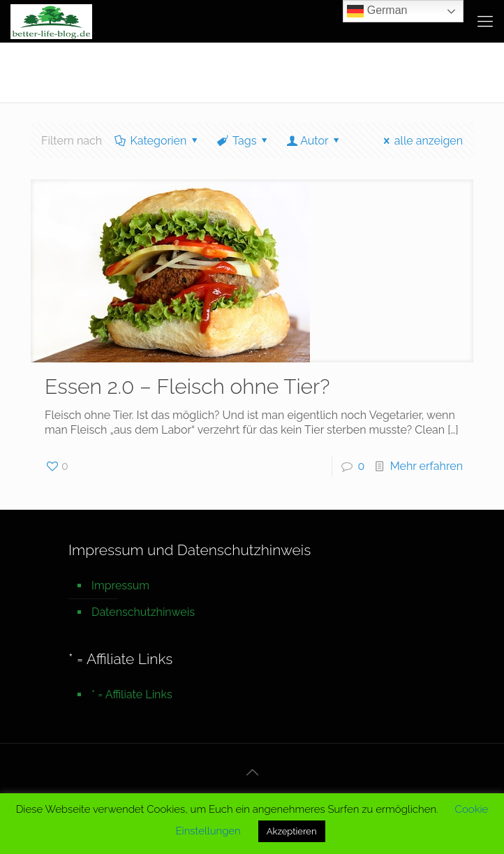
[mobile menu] (485, 21)
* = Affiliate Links (132, 694)
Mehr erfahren (427, 466)
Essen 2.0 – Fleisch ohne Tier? (187, 386)
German (377, 11)
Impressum (120, 586)
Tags (244, 141)
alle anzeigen (421, 141)
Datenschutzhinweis (143, 612)
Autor (314, 141)
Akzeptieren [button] (292, 831)
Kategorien (157, 141)
